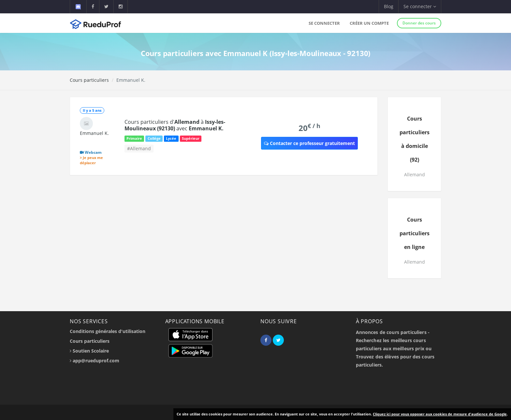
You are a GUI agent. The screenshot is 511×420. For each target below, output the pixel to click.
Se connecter (324, 23)
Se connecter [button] (420, 6)
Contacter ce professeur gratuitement (309, 143)
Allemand (415, 174)
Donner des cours (419, 23)
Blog (389, 6)
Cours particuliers (89, 80)
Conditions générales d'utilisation (108, 331)
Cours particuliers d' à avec (175, 125)
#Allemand (139, 148)
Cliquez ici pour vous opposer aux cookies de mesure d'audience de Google (440, 414)
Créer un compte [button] (369, 23)
